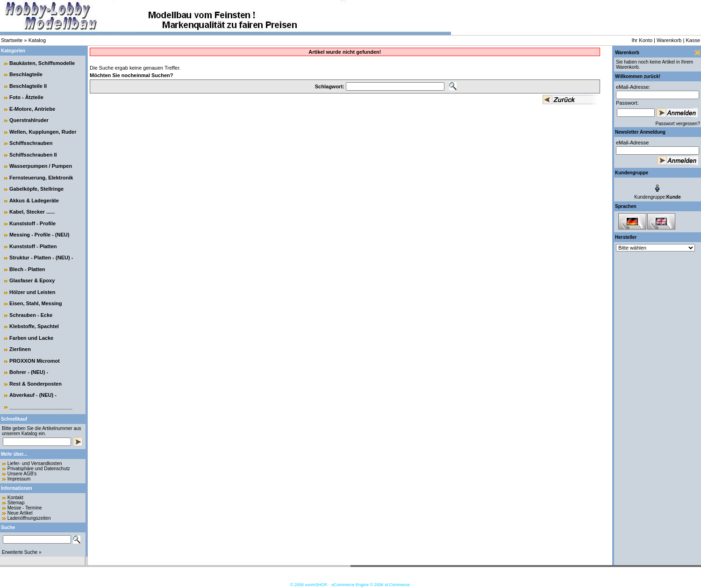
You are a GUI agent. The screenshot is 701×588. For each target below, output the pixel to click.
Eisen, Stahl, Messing (36, 303)
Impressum (19, 479)
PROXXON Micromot (35, 361)
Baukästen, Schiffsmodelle (42, 63)
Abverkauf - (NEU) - (33, 395)
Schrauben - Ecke (31, 315)
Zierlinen (20, 349)
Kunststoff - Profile (32, 223)
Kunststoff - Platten (33, 246)
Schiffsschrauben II (33, 155)
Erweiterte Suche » (22, 552)
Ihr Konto (642, 40)
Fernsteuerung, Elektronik (41, 178)
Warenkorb (669, 40)
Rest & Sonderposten (36, 384)
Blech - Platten (27, 269)
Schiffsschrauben (31, 143)
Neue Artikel (20, 513)
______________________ (41, 407)
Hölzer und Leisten (32, 292)
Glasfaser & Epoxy (32, 280)
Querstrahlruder (29, 120)
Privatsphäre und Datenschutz (39, 469)
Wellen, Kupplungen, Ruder (43, 132)
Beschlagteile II (28, 86)
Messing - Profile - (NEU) (39, 235)
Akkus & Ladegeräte (34, 201)
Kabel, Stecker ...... (32, 212)
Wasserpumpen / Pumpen (41, 166)
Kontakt (15, 498)
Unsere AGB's (22, 474)
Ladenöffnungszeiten (29, 518)
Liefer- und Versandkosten (35, 463)
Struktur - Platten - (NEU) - (41, 258)
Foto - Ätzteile (26, 97)
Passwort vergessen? (678, 124)
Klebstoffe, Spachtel (34, 326)
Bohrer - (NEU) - (29, 372)
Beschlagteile (26, 74)
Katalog (37, 40)
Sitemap (16, 503)
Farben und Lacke (31, 338)
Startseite (12, 40)
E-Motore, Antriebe (32, 109)
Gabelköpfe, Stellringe (36, 189)
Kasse (693, 40)
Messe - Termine (25, 508)
